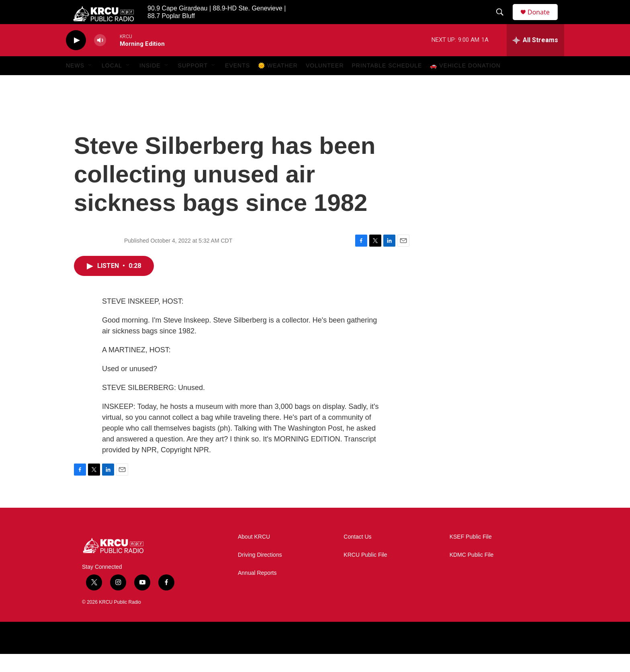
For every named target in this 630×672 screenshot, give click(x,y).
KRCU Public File (365, 573)
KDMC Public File (472, 573)
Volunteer (325, 84)
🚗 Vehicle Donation (465, 84)
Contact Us (357, 555)
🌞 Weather (278, 84)
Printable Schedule (387, 84)
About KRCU (254, 555)
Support (193, 84)
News (75, 84)
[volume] (100, 58)
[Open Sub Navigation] (90, 84)
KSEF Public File (471, 555)
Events (237, 84)
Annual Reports (257, 591)
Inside (150, 84)
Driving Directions (260, 573)
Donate (544, 21)
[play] (76, 58)
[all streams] (535, 58)
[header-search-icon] (503, 21)
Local (112, 84)
